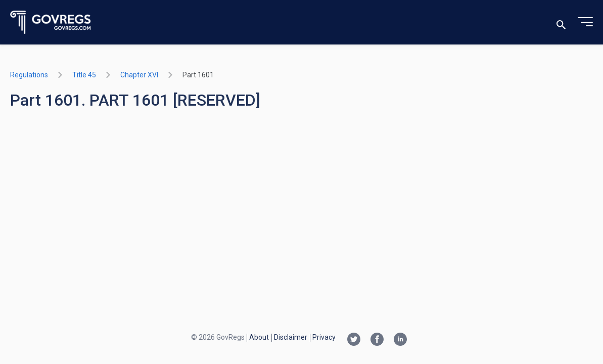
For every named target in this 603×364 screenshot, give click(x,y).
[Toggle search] (561, 22)
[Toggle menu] (585, 22)
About (259, 337)
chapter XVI (139, 75)
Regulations (29, 75)
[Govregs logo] (51, 22)
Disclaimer (291, 337)
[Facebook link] (377, 340)
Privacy (324, 337)
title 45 (84, 75)
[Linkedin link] (400, 340)
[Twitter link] (354, 340)
